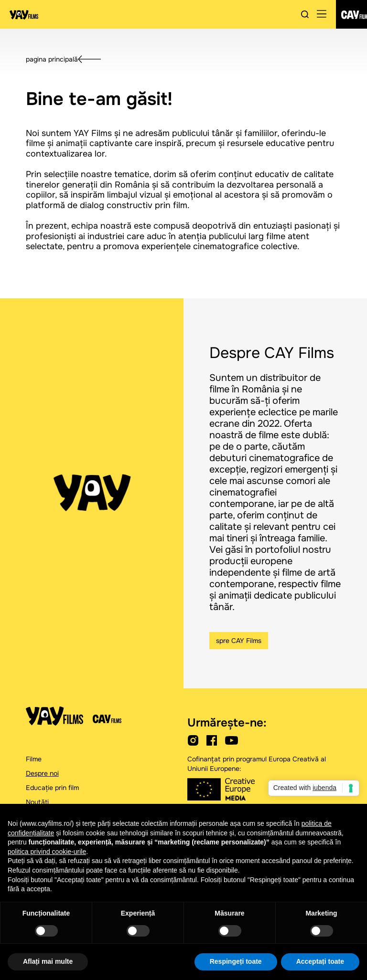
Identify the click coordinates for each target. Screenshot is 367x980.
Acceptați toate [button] (320, 961)
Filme (34, 759)
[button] (322, 14)
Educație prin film (52, 788)
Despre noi (42, 773)
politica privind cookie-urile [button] (47, 852)
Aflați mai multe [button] (48, 961)
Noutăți (37, 802)
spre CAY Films (239, 641)
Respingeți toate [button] (236, 961)
